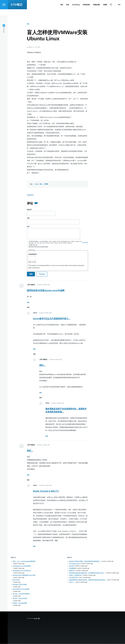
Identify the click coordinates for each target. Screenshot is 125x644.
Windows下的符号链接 (20, 585)
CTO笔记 (17, 11)
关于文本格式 (85, 243)
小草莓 (46, 184)
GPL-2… (72, 582)
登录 (119, 11)
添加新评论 (30, 195)
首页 (28, 24)
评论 (28, 227)
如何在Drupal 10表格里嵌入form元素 (24, 575)
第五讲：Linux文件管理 (20, 598)
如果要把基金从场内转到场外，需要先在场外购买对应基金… (88, 580)
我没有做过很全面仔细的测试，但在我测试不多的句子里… (87, 573)
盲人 (41, 184)
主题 (28, 218)
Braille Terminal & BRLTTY (46, 491)
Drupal (36, 618)
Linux (37, 184)
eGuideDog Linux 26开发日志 (22, 571)
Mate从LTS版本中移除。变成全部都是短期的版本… (85, 561)
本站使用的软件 (32, 254)
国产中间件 (16, 580)
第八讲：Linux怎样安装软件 (21, 594)
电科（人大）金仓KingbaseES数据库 (24, 561)
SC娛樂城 (72, 568)
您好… (42, 365)
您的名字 (29, 210)
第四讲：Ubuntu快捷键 (20, 603)
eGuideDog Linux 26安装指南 (22, 566)
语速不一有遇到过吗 (75, 575)
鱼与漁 (71, 566)
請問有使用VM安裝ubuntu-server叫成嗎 (46, 290)
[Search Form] (111, 11)
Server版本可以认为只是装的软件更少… (52, 319)
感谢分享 (72, 571)
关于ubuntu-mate (74, 564)
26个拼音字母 (73, 578)
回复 (28, 303)
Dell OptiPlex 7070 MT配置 (21, 589)
